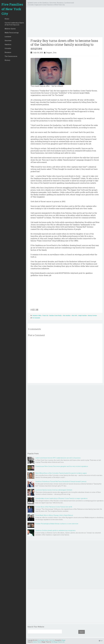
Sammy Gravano (92, 315)
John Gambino (67, 315)
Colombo (8, 48)
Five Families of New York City (12, 9)
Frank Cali (45, 315)
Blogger (64, 640)
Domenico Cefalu (37, 315)
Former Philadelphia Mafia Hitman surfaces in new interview (57, 524)
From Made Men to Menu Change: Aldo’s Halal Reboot (54, 515)
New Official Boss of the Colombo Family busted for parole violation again (61, 473)
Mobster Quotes (10, 29)
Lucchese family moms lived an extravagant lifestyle (54, 490)
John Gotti (74, 315)
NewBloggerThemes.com (58, 642)
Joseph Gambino (82, 315)
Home (7, 19)
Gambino (8, 44)
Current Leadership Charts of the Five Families (14, 24)
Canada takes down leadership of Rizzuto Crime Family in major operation (61, 498)
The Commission (11, 56)
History (7, 60)
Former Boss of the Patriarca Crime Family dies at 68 (54, 507)
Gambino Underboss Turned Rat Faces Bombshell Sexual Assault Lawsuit (61, 481)
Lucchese (8, 37)
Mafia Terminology (12, 33)
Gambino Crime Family (55, 315)
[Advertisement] (65, 23)
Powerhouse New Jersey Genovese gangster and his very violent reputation (62, 466)
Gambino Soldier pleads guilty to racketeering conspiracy (55, 530)
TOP (101, 641)
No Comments (36, 318)
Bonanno (8, 52)
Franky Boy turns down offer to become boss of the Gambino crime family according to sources (64, 44)
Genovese (8, 40)
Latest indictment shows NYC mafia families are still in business (58, 458)
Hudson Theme (37, 642)
